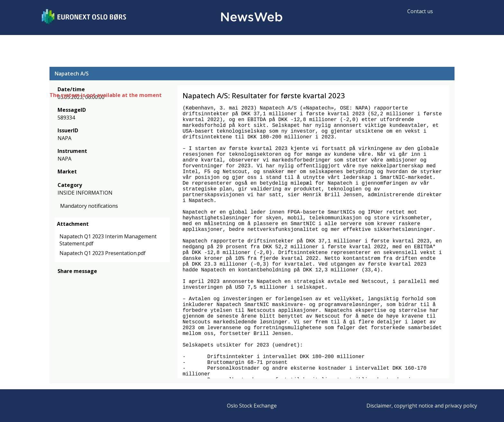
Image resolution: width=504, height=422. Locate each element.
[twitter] (71, 281)
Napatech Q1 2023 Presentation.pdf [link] (103, 253)
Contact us (420, 11)
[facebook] (61, 281)
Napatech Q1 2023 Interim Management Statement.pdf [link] (108, 240)
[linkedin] (83, 281)
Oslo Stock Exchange (252, 406)
